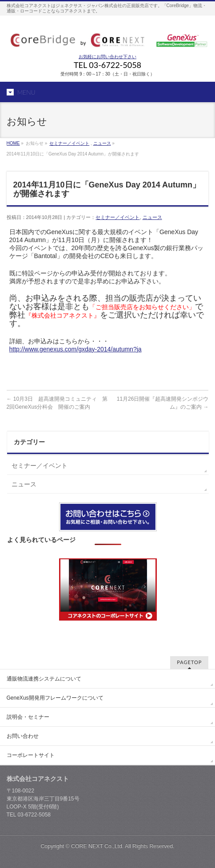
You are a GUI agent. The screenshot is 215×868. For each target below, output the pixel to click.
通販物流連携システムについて (44, 679)
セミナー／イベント (69, 143)
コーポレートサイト (31, 755)
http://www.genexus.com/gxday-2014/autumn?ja (76, 349)
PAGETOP (189, 662)
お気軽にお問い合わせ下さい (107, 57)
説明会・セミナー (28, 717)
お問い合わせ (23, 736)
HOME (13, 143)
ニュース (102, 143)
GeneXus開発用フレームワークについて (55, 698)
